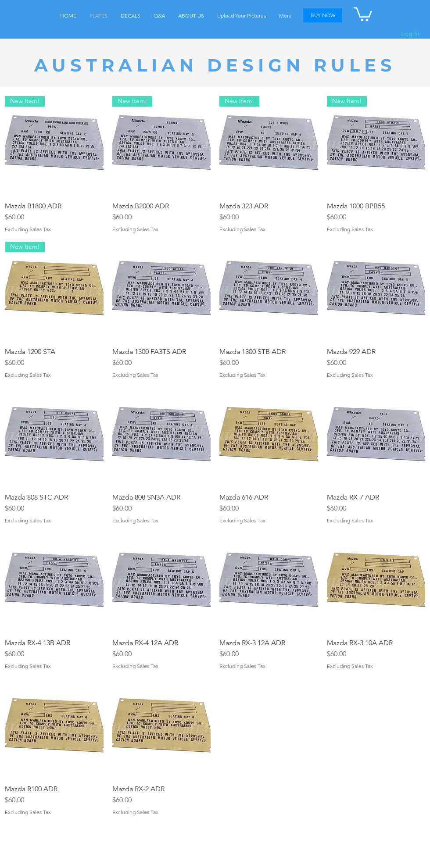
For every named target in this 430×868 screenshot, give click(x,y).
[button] (363, 13)
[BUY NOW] (323, 15)
